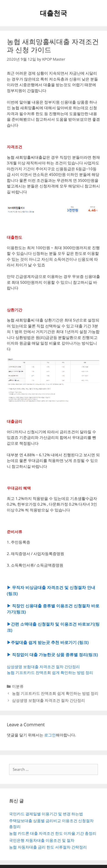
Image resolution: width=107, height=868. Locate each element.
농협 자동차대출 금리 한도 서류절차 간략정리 (48, 847)
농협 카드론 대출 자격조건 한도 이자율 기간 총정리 (53, 833)
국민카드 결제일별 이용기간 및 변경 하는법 (46, 814)
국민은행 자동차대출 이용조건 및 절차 (42, 840)
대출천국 (53, 13)
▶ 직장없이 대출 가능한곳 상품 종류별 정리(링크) (52, 655)
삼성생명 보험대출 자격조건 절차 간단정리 (43, 667)
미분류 (18, 686)
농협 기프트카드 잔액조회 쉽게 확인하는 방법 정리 (50, 673)
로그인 (50, 735)
